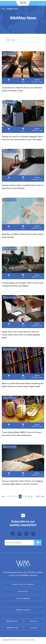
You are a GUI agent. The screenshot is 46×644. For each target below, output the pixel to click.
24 (37, 496)
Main (3, 9)
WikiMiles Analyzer (23, 610)
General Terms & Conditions (23, 584)
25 (40, 496)
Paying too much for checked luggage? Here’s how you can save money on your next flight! (23, 138)
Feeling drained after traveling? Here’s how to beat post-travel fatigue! (23, 187)
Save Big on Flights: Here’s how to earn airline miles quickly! (23, 236)
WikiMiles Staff (12, 628)
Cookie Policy (23, 591)
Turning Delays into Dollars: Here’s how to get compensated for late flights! (23, 284)
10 (31, 496)
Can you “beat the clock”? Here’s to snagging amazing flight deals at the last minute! (22, 483)
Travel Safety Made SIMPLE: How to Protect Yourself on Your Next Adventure (22, 434)
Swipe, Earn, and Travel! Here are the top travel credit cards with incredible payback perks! (21, 335)
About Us (34, 621)
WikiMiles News (12, 621)
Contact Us (34, 628)
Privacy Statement (23, 598)
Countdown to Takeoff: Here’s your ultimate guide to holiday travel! (22, 89)
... (34, 496)
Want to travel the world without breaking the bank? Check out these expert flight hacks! (23, 385)
